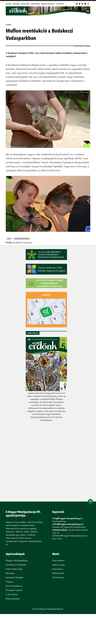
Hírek (8, 25)
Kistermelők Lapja (14, 569)
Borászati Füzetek (14, 590)
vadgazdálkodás (22, 239)
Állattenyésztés (13, 599)
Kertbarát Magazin (14, 578)
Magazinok (16, 4)
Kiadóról (9, 4)
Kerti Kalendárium (14, 586)
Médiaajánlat (25, 4)
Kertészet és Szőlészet (16, 565)
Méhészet (10, 573)
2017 (9, 239)
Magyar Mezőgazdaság (17, 561)
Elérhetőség (58, 578)
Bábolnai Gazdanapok (48, 4)
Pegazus (10, 582)
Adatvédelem (58, 561)
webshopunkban (60, 530)
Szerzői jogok (58, 565)
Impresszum (58, 569)
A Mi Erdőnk (60, 4)
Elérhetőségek (35, 4)
